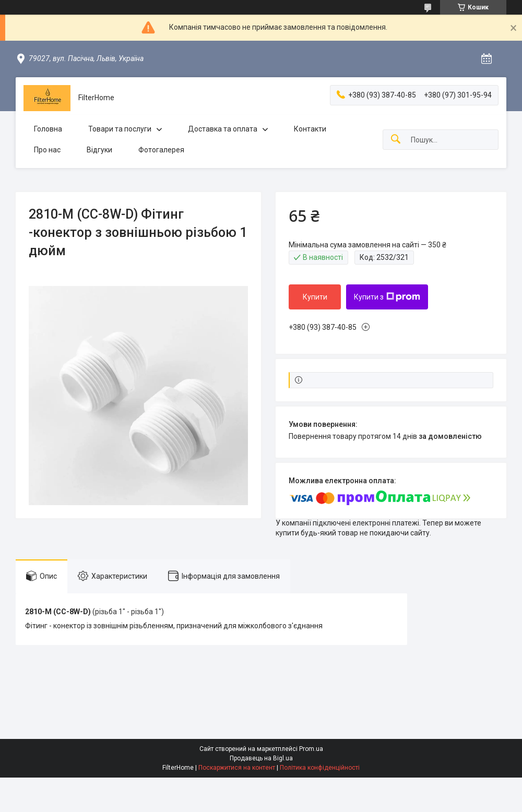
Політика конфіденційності (320, 768)
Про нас (47, 150)
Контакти (310, 129)
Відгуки (99, 150)
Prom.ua (311, 749)
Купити (315, 297)
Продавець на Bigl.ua (261, 758)
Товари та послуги (120, 129)
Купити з (387, 297)
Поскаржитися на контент (237, 768)
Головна (48, 129)
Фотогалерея (161, 150)
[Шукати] (396, 140)
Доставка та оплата (223, 129)
